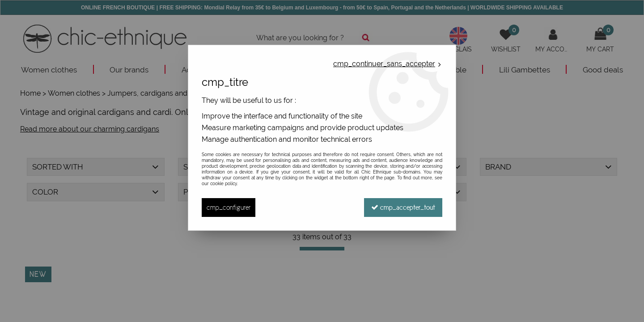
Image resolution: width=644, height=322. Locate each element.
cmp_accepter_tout (403, 207)
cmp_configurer (229, 207)
